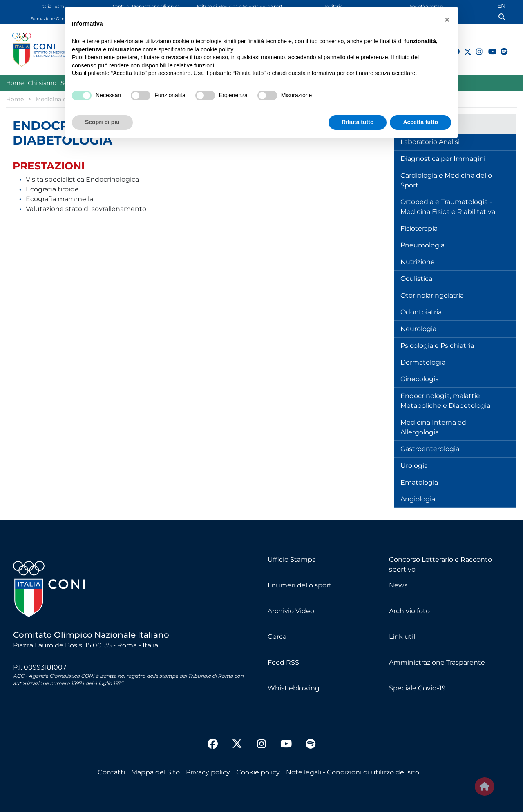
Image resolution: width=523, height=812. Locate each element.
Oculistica (416, 279)
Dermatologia (423, 362)
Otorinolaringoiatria (432, 295)
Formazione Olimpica (53, 19)
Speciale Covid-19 (417, 688)
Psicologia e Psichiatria (437, 346)
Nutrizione (418, 262)
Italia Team (53, 6)
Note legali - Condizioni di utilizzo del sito (353, 772)
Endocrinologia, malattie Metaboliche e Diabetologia (445, 401)
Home (15, 83)
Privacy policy (208, 772)
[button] (447, 20)
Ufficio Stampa (292, 560)
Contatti (111, 772)
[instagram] (476, 47)
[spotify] (501, 47)
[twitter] (237, 737)
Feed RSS (283, 662)
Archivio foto (409, 611)
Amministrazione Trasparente (437, 662)
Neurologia (418, 329)
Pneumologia (422, 245)
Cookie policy (258, 772)
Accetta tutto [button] (420, 122)
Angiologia (418, 499)
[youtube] (488, 47)
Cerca (277, 637)
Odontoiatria (421, 312)
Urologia (414, 466)
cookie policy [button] (217, 49)
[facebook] (212, 745)
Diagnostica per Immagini (443, 159)
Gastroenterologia (430, 449)
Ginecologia (420, 379)
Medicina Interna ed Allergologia (433, 427)
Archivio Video (291, 611)
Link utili (403, 637)
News (398, 585)
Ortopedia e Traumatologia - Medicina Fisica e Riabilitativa (448, 207)
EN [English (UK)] (501, 6)
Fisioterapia (419, 228)
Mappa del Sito (155, 772)
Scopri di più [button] (102, 122)
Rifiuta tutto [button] (358, 122)
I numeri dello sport (300, 585)
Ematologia (419, 482)
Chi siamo (42, 83)
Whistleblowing (294, 688)
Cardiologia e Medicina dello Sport (446, 180)
